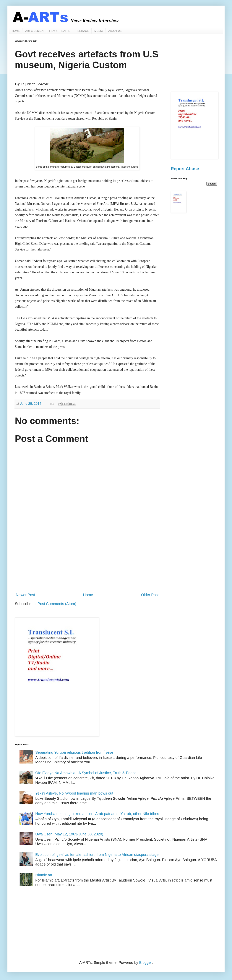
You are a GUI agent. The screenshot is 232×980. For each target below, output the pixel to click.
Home (88, 595)
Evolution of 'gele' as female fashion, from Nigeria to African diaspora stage (97, 855)
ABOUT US (115, 31)
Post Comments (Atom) (57, 604)
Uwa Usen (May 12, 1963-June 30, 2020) (69, 834)
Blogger (145, 963)
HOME (16, 31)
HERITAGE (82, 31)
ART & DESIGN (34, 31)
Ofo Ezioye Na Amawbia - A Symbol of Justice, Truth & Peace (86, 773)
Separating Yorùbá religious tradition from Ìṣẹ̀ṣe (74, 752)
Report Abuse (185, 169)
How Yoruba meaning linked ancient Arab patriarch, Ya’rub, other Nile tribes (97, 814)
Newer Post (25, 595)
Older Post (150, 595)
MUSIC (99, 31)
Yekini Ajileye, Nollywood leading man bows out (74, 793)
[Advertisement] (87, 559)
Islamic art (44, 875)
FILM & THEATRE (60, 31)
